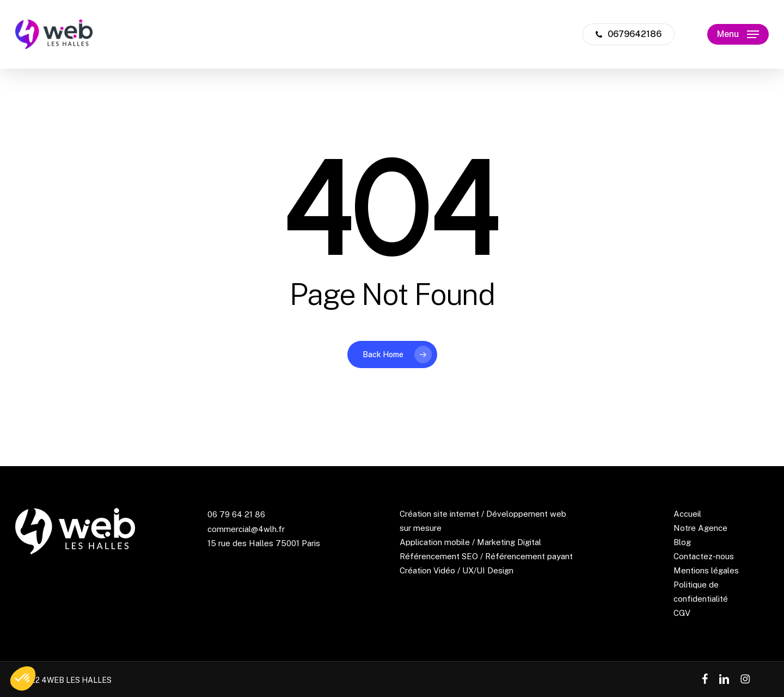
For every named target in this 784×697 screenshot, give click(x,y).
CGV (682, 613)
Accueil (687, 514)
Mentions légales (706, 570)
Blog (682, 542)
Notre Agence (700, 528)
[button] (738, 35)
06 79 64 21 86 (236, 514)
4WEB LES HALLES (76, 680)
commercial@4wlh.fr (246, 529)
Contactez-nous (704, 556)
